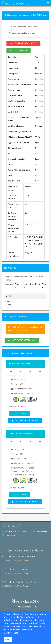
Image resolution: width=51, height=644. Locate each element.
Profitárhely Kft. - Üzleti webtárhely (17, 569)
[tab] (11, 372)
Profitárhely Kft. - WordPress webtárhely (19, 582)
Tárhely (25, 560)
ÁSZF (22, 531)
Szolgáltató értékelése (22, 340)
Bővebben (19, 413)
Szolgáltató (19, 51)
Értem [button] (8, 639)
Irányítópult (8, 535)
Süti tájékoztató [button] (11, 633)
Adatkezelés (40, 531)
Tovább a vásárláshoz (23, 43)
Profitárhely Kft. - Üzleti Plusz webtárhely (19, 556)
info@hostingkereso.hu (27, 607)
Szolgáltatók (9, 531)
